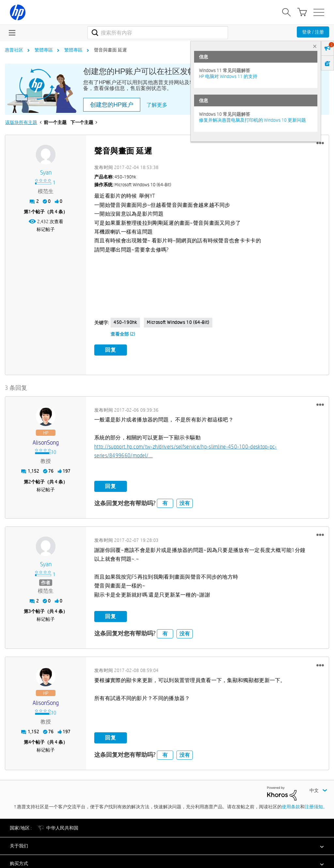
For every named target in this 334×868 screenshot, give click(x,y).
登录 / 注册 (313, 32)
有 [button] (165, 502)
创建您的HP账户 (112, 105)
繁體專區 (44, 50)
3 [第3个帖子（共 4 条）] (30, 610)
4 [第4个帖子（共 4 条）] (30, 741)
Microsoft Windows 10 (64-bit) (178, 322)
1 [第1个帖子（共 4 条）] (30, 212)
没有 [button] (185, 502)
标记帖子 (46, 229)
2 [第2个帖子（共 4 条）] (30, 480)
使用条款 (291, 805)
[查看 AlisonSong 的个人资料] (46, 441)
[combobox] (158, 33)
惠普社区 (14, 50)
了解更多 (157, 105)
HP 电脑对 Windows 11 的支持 (228, 76)
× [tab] (315, 46)
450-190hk (125, 322)
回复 (111, 350)
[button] (320, 143)
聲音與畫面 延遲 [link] (110, 50)
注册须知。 (316, 805)
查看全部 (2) (123, 334)
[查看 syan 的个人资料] (46, 173)
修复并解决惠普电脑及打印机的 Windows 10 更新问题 (252, 120)
